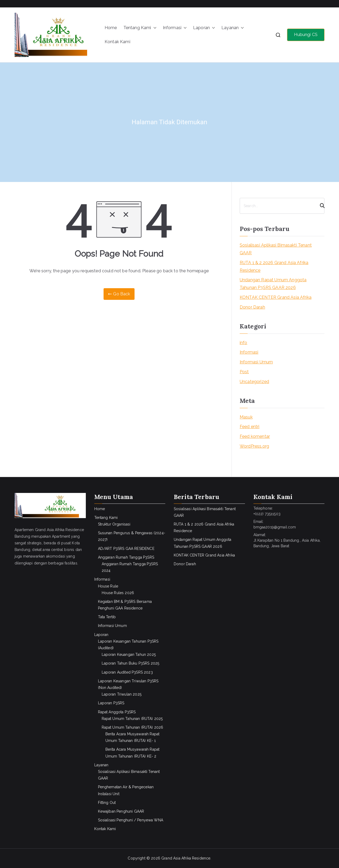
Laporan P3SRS (111, 703)
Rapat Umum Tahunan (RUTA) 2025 (132, 719)
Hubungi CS (306, 35)
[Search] (320, 206)
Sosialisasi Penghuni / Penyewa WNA (131, 820)
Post (244, 372)
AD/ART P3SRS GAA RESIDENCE (126, 549)
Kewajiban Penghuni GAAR (121, 811)
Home (111, 28)
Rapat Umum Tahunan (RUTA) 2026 (133, 727)
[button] (154, 28)
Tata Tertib (107, 617)
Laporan (204, 28)
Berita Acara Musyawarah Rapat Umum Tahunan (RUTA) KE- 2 (133, 753)
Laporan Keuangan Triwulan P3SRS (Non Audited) (128, 684)
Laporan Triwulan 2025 (122, 694)
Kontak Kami (117, 42)
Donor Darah (252, 307)
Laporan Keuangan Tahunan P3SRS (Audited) (128, 645)
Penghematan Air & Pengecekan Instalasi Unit (126, 790)
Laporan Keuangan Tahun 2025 (129, 655)
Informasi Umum (256, 362)
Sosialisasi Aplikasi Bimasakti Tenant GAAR (276, 249)
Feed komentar (255, 436)
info (244, 343)
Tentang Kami (140, 28)
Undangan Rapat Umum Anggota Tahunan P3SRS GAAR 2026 (273, 284)
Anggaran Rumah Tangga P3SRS (126, 557)
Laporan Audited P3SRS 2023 (127, 672)
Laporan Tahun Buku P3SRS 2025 (131, 663)
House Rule (108, 586)
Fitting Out (107, 803)
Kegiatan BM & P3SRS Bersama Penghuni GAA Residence (125, 605)
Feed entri (250, 427)
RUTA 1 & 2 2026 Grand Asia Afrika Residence (274, 266)
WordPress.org (254, 446)
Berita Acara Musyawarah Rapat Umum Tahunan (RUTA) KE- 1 (133, 737)
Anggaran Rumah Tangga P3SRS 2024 (130, 567)
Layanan (233, 28)
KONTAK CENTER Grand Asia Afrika (276, 297)
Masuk (246, 417)
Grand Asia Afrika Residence (186, 858)
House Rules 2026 (118, 593)
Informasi (175, 28)
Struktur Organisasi (114, 524)
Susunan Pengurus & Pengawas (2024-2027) (132, 536)
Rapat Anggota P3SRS (117, 712)
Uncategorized (254, 382)
